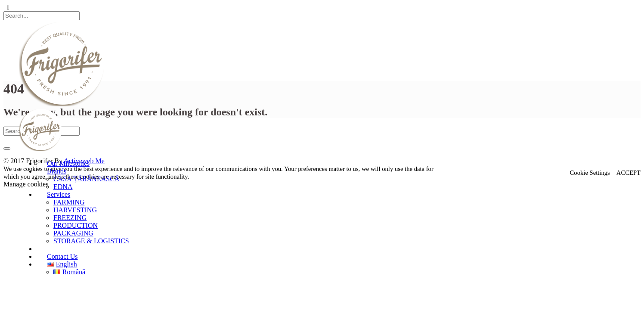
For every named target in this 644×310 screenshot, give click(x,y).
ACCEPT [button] (629, 173)
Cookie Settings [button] (590, 173)
